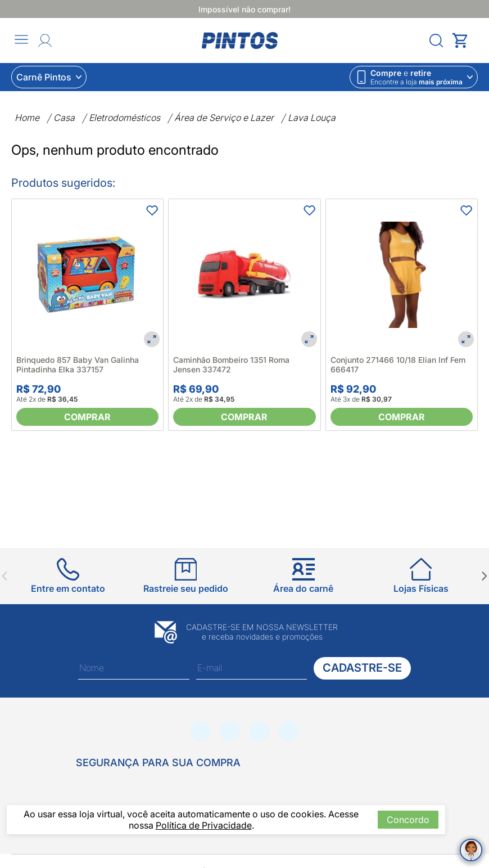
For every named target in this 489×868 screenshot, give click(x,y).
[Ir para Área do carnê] (303, 576)
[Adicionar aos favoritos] (152, 210)
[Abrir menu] (21, 40)
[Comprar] (87, 417)
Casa (64, 118)
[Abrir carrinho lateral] (465, 41)
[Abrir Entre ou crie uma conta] (45, 41)
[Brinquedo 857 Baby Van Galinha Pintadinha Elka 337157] (87, 275)
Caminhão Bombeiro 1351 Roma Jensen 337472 (231, 365)
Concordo (408, 820)
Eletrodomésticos (124, 118)
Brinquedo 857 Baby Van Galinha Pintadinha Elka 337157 (78, 365)
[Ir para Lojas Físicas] (421, 576)
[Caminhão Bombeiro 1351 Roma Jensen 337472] (244, 275)
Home (27, 118)
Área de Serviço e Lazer (224, 118)
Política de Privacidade (204, 825)
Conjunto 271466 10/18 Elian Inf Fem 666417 (398, 365)
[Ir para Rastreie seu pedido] (186, 576)
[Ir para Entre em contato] (68, 576)
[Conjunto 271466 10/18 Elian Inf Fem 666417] (402, 275)
